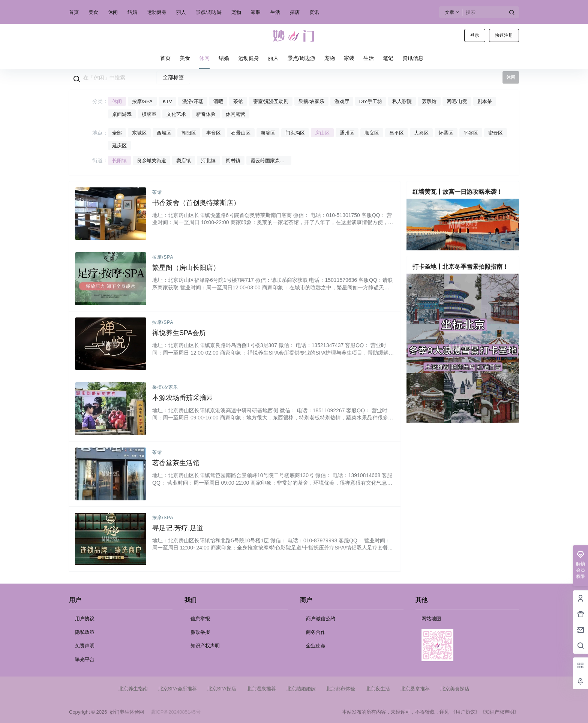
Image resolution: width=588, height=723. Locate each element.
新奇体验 (206, 114)
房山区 (322, 133)
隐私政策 (85, 632)
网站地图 (431, 619)
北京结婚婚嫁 (301, 689)
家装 (256, 12)
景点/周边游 (209, 12)
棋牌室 (149, 114)
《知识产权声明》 (499, 712)
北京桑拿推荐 (415, 689)
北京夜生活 (378, 689)
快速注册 (504, 35)
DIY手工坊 (371, 101)
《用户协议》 (465, 712)
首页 (74, 12)
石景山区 (241, 133)
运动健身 (157, 12)
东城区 (139, 133)
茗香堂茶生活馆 (176, 463)
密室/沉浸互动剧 (271, 101)
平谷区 (471, 133)
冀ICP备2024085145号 (176, 712)
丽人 (181, 12)
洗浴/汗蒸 (193, 101)
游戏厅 (342, 101)
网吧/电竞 (457, 101)
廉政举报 (200, 632)
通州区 (347, 133)
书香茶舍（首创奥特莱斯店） (196, 203)
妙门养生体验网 (125, 712)
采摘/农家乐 (311, 101)
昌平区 (397, 133)
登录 (475, 35)
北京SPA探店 (222, 689)
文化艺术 (176, 114)
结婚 (132, 12)
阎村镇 (233, 161)
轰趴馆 (429, 101)
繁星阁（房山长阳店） (186, 268)
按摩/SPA (142, 101)
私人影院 (402, 101)
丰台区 (214, 133)
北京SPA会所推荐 (178, 689)
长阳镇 (119, 161)
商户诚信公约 (321, 619)
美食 (93, 12)
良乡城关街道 (151, 161)
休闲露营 (235, 114)
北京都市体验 (340, 689)
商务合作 (316, 632)
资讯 (314, 12)
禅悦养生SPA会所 (179, 333)
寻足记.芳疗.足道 (178, 528)
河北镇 (208, 161)
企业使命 (316, 646)
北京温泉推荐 (261, 689)
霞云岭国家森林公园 (268, 161)
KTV (167, 101)
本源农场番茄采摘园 (183, 398)
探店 (295, 12)
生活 (275, 12)
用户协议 (85, 619)
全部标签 (173, 77)
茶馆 (238, 101)
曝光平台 (85, 659)
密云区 (496, 133)
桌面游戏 (122, 114)
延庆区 (119, 146)
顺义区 (372, 133)
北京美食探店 (455, 689)
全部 (117, 133)
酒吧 (218, 101)
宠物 (236, 12)
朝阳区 (189, 133)
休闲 (113, 12)
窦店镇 (184, 161)
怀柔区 (446, 133)
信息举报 (200, 619)
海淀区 (268, 133)
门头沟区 (295, 133)
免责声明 (85, 646)
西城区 (164, 133)
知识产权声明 (205, 646)
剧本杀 (485, 101)
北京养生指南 (133, 689)
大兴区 (421, 133)
